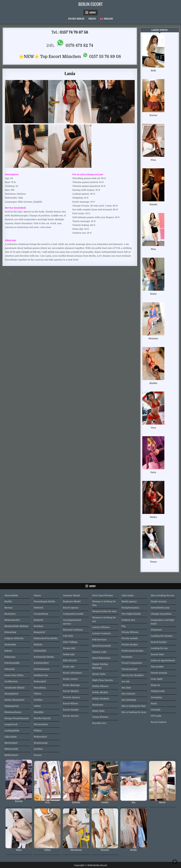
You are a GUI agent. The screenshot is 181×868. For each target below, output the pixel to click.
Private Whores (130, 632)
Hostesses (98, 705)
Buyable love (99, 723)
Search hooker (159, 642)
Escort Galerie (159, 722)
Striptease (156, 630)
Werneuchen (41, 724)
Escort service (71, 716)
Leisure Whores (101, 627)
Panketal (39, 620)
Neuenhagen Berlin (44, 601)
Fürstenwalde (12, 663)
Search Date (157, 654)
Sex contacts (128, 694)
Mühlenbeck (11, 755)
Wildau (38, 731)
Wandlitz (39, 712)
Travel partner (129, 669)
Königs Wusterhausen (17, 718)
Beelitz (8, 601)
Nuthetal (39, 608)
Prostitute (127, 657)
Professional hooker (132, 651)
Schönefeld (40, 651)
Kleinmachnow (13, 712)
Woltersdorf (40, 737)
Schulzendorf (41, 663)
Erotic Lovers (70, 679)
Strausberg (40, 688)
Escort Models (71, 691)
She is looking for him (134, 706)
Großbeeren (11, 681)
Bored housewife (102, 646)
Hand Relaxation (101, 658)
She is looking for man (134, 712)
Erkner (8, 651)
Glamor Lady (99, 652)
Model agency (129, 601)
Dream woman (159, 673)
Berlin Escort (91, 4)
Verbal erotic (158, 691)
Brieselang (10, 632)
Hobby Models (100, 692)
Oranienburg (41, 614)
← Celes (7, 273)
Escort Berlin (76, 19)
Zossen (38, 755)
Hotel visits (98, 711)
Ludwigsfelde (12, 731)
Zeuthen (38, 749)
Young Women (100, 717)
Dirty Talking (70, 642)
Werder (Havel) (42, 718)
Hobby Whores (100, 686)
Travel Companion (132, 663)
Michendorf (11, 743)
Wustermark (41, 743)
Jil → (134, 273)
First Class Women (103, 595)
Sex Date (126, 688)
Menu (93, 13)
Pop (124, 626)
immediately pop (160, 608)
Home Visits (99, 674)
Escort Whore (71, 703)
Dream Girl (69, 648)
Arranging (156, 697)
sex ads (125, 681)
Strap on (155, 685)
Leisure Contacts (102, 633)
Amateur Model (71, 595)
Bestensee (10, 614)
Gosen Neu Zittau (14, 675)
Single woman (159, 601)
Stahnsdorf (40, 681)
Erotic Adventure (72, 673)
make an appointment (163, 660)
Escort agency (71, 608)
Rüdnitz (38, 645)
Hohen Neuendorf (14, 700)
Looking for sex (159, 648)
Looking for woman (162, 636)
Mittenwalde (11, 749)
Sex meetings (129, 700)
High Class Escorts (103, 680)
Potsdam (39, 626)
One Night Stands (131, 614)
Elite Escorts (70, 660)
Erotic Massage (71, 685)
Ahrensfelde (11, 595)
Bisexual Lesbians (73, 630)
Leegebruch (11, 724)
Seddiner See (41, 675)
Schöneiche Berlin (44, 657)
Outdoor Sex (128, 620)
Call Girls (68, 636)
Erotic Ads (69, 667)
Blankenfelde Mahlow (16, 626)
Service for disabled (132, 675)
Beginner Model (72, 601)
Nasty (154, 703)
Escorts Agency (71, 697)
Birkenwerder (12, 620)
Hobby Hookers (101, 699)
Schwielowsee (42, 669)
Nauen (37, 595)
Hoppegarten (12, 706)
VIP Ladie (156, 716)
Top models (157, 667)
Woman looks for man (104, 611)
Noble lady (69, 654)
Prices (92, 19)
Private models (130, 638)
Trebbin (38, 700)
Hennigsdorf (11, 694)
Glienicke (10, 669)
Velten (37, 706)
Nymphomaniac (130, 608)
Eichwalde (10, 645)
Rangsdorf (40, 632)
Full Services (99, 640)
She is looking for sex (162, 595)
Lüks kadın (11, 737)
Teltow (37, 694)
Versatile (156, 710)
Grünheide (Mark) (14, 688)
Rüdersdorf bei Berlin (46, 638)
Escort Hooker (71, 710)
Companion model (73, 614)
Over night (157, 679)
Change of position (161, 614)
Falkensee (10, 657)
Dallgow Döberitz (14, 638)
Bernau (8, 608)
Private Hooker (130, 645)
